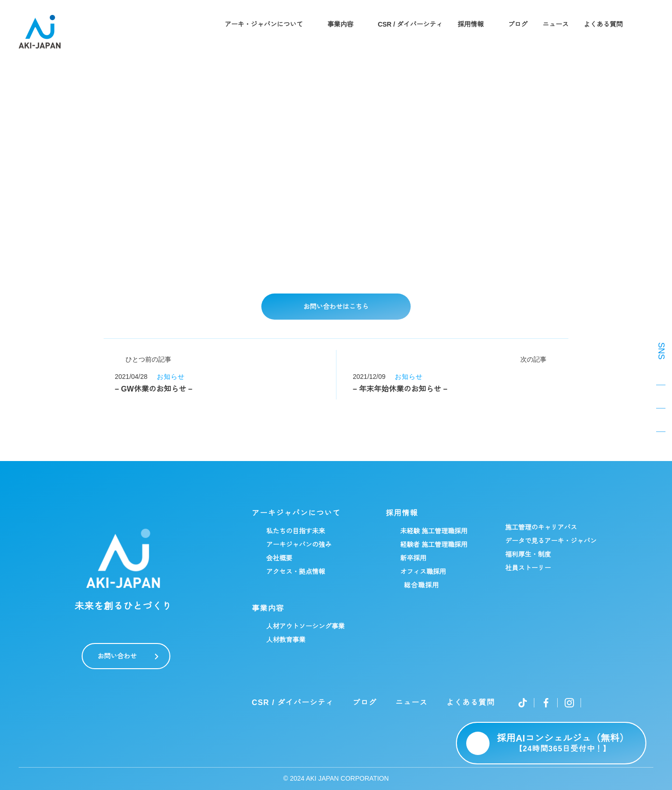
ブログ (518, 24)
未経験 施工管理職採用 (434, 531)
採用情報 (471, 24)
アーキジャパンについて (296, 513)
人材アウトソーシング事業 (305, 626)
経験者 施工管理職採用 (434, 545)
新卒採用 (413, 558)
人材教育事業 (286, 640)
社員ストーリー (528, 568)
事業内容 (340, 24)
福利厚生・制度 (528, 554)
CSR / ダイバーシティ (410, 24)
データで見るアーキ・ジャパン (551, 541)
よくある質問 (604, 24)
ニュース (556, 24)
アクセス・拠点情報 (295, 572)
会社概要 (279, 558)
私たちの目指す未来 (295, 531)
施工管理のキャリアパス (541, 527)
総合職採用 (421, 585)
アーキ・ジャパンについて (263, 24)
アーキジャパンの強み (299, 545)
